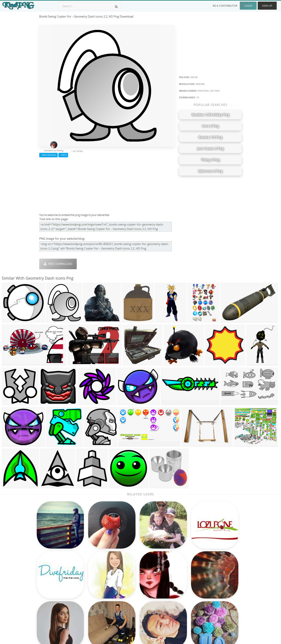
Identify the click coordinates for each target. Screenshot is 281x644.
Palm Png (127, 567)
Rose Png (86, 582)
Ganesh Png (169, 598)
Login (248, 6)
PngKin (85, 593)
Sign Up (267, 6)
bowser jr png (49, 577)
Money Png (168, 567)
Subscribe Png (89, 567)
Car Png (166, 572)
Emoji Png (167, 588)
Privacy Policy (210, 588)
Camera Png (128, 572)
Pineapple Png (171, 582)
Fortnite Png (129, 603)
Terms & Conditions (215, 577)
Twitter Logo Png (92, 572)
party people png (51, 572)
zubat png (46, 588)
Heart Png (87, 603)
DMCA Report (210, 582)
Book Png (167, 593)
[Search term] (89, 6)
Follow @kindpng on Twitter (220, 608)
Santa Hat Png (89, 577)
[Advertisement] (107, 184)
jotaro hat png (49, 593)
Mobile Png (87, 598)
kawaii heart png (51, 567)
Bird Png (167, 577)
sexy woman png (51, 582)
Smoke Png (128, 582)
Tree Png (127, 577)
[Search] (116, 7)
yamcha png (47, 598)
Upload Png (209, 593)
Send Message (48, 155)
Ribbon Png (88, 588)
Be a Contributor (225, 6)
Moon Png (127, 588)
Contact (206, 572)
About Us (208, 567)
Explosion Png (130, 598)
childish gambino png (54, 603)
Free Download (58, 264)
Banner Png (169, 603)
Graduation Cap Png (134, 593)
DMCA (63, 155)
